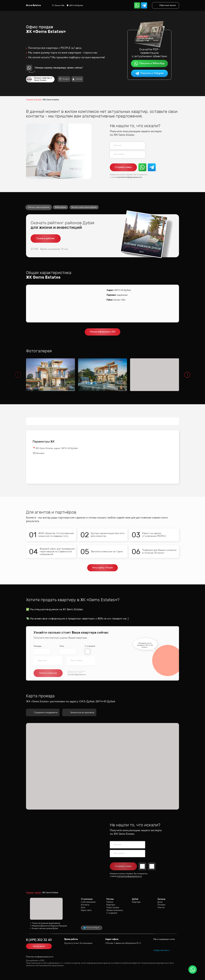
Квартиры (111, 882)
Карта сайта (86, 888)
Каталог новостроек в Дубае (84, 207)
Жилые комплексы (115, 888)
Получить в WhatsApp (149, 64)
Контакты (85, 882)
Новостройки (113, 885)
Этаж (62, 624)
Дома (160, 880)
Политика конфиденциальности (40, 934)
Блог (83, 885)
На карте (64, 79)
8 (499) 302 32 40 (39, 918)
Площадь (38, 624)
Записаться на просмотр (79, 690)
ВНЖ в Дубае (60, 207)
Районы (110, 880)
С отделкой (90, 624)
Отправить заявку (123, 167)
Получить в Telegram (149, 73)
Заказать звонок (39, 924)
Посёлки (161, 882)
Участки (161, 885)
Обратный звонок (166, 5)
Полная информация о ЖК (103, 332)
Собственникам (88, 880)
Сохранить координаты (43, 690)
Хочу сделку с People (103, 545)
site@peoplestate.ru (162, 928)
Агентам (77, 79)
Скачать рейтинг (46, 239)
